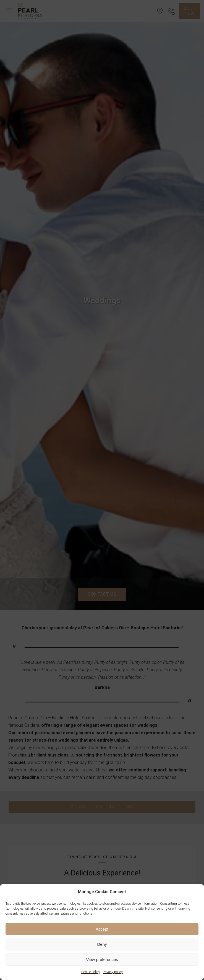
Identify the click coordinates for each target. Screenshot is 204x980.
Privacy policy (113, 972)
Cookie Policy (91, 972)
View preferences (102, 959)
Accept (102, 929)
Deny (102, 944)
